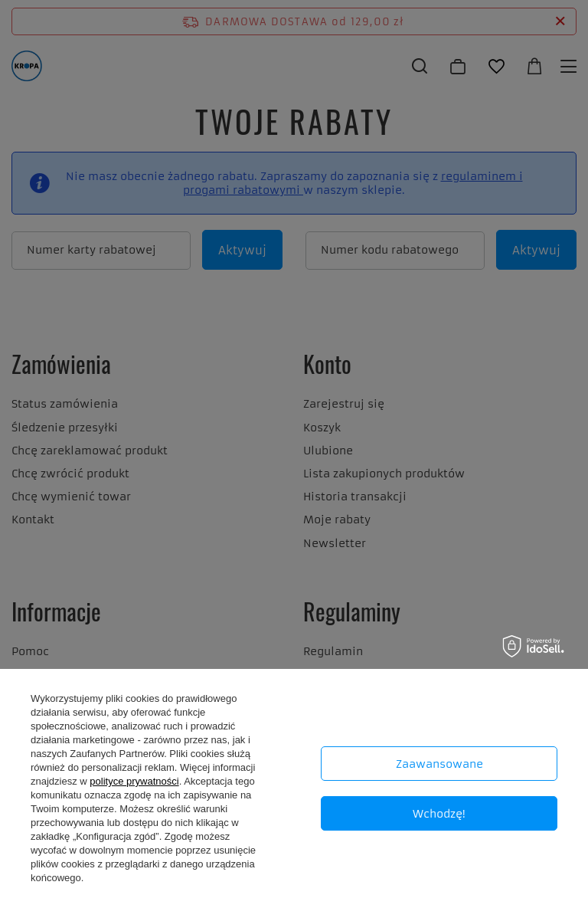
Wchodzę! (439, 814)
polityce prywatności (134, 781)
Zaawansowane (439, 764)
